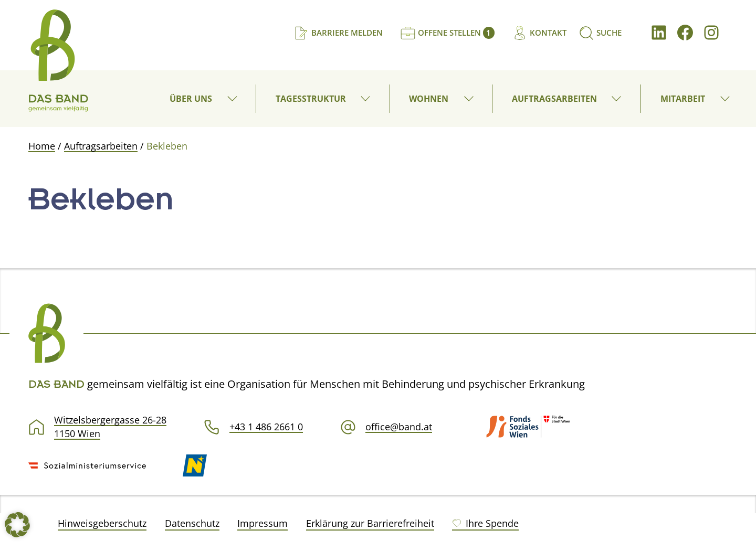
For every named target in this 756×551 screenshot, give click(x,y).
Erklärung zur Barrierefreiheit (370, 523)
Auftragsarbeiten (101, 146)
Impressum (262, 523)
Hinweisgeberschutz (102, 523)
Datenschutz (192, 523)
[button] (233, 99)
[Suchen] (600, 33)
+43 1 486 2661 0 (266, 427)
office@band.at (399, 427)
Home (42, 146)
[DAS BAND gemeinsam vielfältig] (58, 61)
